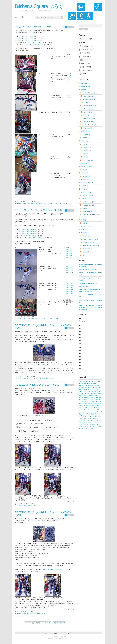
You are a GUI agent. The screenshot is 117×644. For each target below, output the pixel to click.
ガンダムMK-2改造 (88, 414)
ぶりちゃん (19, 202)
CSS (85, 170)
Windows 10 (86, 179)
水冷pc (83, 428)
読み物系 (85, 230)
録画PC (83, 74)
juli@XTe (87, 147)
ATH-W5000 (89, 384)
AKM (84, 381)
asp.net (91, 381)
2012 (80, 363)
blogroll (90, 386)
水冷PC (87, 428)
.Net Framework (88, 202)
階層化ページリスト (86, 426)
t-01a (89, 408)
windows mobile (95, 410)
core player (96, 386)
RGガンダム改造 (93, 404)
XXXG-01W (56, 204)
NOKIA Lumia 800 (90, 119)
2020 (80, 338)
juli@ (95, 392)
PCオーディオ (87, 141)
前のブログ (62, 623)
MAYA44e (87, 151)
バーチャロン (87, 249)
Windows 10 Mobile (89, 93)
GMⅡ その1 (70, 266)
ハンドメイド (92, 420)
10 (50, 623)
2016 (80, 350)
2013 (80, 360)
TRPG (84, 163)
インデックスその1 (27, 36)
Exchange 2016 (87, 86)
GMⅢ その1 (70, 283)
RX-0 (85, 406)
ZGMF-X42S (30, 506)
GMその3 (69, 254)
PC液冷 (86, 135)
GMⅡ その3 (70, 270)
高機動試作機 (45, 378)
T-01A (88, 102)
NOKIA (92, 400)
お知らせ (85, 186)
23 (54, 623)
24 (57, 623)
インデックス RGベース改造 (33, 44)
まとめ (29, 204)
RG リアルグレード (91, 239)
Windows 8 (87, 176)
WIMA (98, 408)
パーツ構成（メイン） (88, 46)
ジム (89, 418)
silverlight (85, 408)
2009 (80, 372)
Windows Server (87, 183)
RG (25, 204)
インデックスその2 (27, 38)
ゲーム (84, 189)
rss (82, 406)
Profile (83, 42)
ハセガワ (85, 420)
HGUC (85, 390)
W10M (93, 408)
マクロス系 (87, 252)
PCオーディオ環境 (87, 39)
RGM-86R (58, 319)
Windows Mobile (89, 99)
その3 (69, 77)
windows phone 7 (84, 412)
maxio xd (86, 396)
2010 (80, 369)
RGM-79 (41, 319)
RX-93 (37, 204)
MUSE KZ (86, 400)
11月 (83, 321)
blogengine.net (83, 386)
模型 (84, 233)
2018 (80, 344)
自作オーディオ (87, 226)
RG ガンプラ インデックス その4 (33, 27)
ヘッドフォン (88, 160)
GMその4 (69, 256)
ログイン (69, 633)
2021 (80, 335)
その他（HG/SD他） (91, 242)
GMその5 (69, 258)
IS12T (86, 115)
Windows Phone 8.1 (89, 125)
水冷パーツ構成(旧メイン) (89, 67)
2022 (80, 331)
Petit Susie (85, 402)
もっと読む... (68, 374)
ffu (91, 388)
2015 (80, 353)
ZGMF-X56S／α (43, 204)
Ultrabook (86, 138)
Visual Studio (87, 211)
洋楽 (85, 223)
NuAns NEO (89, 96)
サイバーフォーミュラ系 (91, 246)
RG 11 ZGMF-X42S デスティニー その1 (37, 385)
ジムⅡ (93, 418)
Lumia (92, 394)
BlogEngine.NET (87, 83)
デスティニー (37, 506)
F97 (88, 388)
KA (100, 392)
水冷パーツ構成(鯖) (87, 70)
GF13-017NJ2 (63, 204)
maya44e (92, 396)
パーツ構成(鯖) (86, 53)
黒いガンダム (43, 614)
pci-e (80, 402)
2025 (90, 320)
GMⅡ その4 (70, 272)
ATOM (95, 384)
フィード (62, 633)
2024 (80, 325)
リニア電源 (86, 424)
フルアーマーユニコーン (86, 422)
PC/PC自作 (86, 131)
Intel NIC (86, 392)
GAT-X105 (98, 388)
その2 (69, 58)
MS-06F (96, 398)
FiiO (85, 154)
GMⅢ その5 (70, 291)
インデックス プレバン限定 (34, 42)
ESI (85, 144)
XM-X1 (33, 204)
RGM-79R (46, 319)
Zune (99, 412)
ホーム (47, 633)
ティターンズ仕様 (36, 378)
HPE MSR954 (88, 195)
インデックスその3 (27, 40)
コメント (71, 27)
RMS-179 (52, 319)
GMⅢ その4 (70, 289)
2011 (80, 366)
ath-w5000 (82, 384)
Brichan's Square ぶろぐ (39, 6)
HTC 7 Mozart (89, 109)
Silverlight (86, 208)
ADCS (80, 381)
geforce (81, 390)
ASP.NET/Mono (88, 205)
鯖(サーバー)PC (86, 63)
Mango (81, 396)
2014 (80, 356)
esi (86, 388)
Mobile (84, 90)
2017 (80, 347)
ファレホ (52, 378)
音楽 (83, 220)
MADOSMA (88, 128)
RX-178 (29, 378)
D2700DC (81, 388)
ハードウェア (86, 192)
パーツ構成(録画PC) (87, 56)
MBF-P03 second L (84, 398)
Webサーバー (86, 167)
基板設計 (95, 426)
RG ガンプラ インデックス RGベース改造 (38, 210)
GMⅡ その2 (70, 268)
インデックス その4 (26, 236)
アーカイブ (54, 633)
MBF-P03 (97, 396)
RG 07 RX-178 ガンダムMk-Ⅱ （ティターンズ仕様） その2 (43, 327)
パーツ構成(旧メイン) (88, 49)
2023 (80, 328)
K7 (86, 157)
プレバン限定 (97, 422)
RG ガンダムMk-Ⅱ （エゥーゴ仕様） (53, 569)
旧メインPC (85, 60)
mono (92, 398)
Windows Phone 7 (89, 106)
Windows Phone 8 (89, 122)
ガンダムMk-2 (35, 614)
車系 (85, 255)
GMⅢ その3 (70, 287)
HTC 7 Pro (88, 112)
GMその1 (69, 250)
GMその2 (69, 252)
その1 (69, 56)
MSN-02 (50, 204)
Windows (85, 173)
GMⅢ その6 (70, 293)
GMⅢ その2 (70, 285)
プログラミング (87, 199)
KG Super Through (84, 394)
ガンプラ (21, 204)
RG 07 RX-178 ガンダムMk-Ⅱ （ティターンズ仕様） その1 (43, 514)
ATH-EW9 (97, 381)
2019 (80, 341)
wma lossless (93, 412)
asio (87, 381)
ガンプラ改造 (30, 319)
